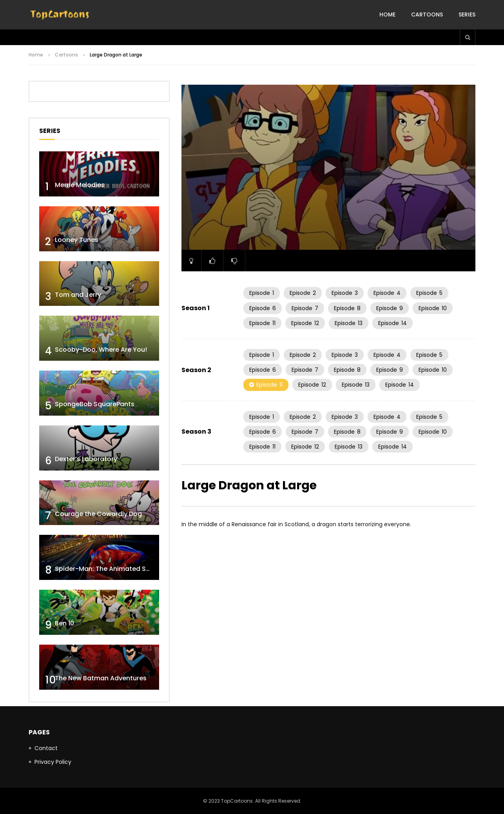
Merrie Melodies (80, 185)
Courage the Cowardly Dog (98, 514)
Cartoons (427, 15)
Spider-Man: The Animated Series (108, 569)
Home (387, 15)
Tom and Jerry (78, 295)
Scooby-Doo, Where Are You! (101, 350)
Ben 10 (64, 623)
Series (467, 15)
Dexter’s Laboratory (86, 459)
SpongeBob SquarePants (95, 404)
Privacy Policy (53, 762)
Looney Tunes (77, 240)
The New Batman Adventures (101, 678)
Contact (46, 748)
